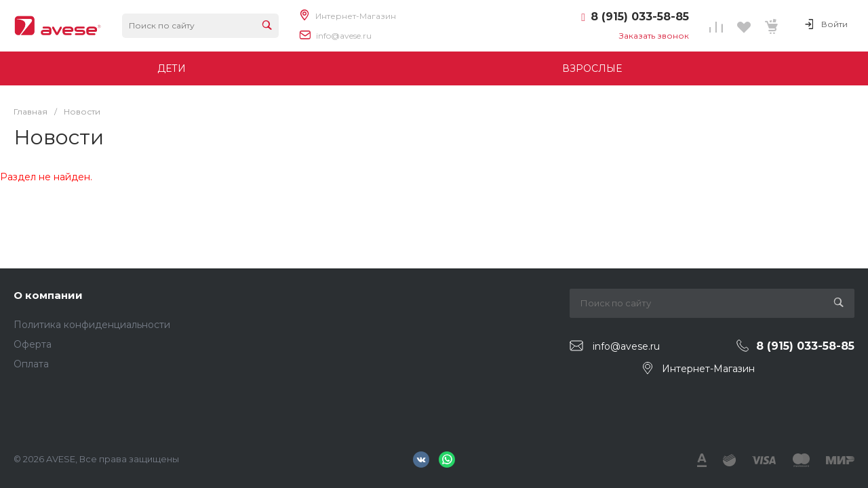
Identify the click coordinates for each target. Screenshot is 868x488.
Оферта (33, 344)
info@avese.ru (344, 36)
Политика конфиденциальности (92, 325)
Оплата (31, 364)
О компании (48, 295)
